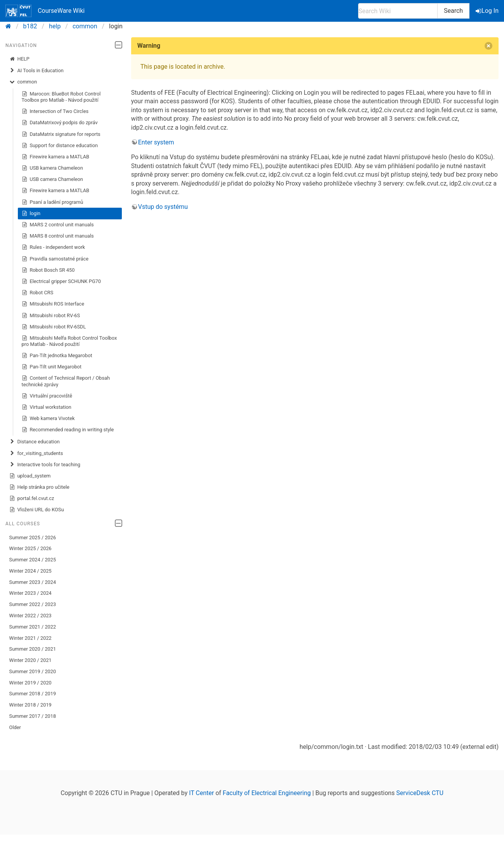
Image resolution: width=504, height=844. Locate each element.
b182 (30, 26)
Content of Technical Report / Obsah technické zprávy (66, 381)
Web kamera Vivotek (48, 419)
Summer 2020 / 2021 (33, 649)
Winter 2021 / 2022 (30, 638)
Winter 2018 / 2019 (30, 705)
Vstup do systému (163, 207)
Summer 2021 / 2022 (33, 627)
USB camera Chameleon (52, 179)
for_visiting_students (36, 453)
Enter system (156, 142)
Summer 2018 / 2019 (33, 694)
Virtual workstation (47, 407)
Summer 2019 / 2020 (33, 671)
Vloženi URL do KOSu (37, 510)
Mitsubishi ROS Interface (53, 304)
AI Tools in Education (36, 71)
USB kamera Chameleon (52, 168)
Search (453, 11)
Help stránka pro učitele (39, 487)
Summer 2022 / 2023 (33, 604)
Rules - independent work (54, 247)
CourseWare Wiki (45, 11)
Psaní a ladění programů (53, 202)
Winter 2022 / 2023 (30, 616)
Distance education (35, 442)
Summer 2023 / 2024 (33, 582)
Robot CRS (38, 293)
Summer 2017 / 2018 (33, 716)
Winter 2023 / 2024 (30, 593)
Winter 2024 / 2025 (30, 571)
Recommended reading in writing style (68, 430)
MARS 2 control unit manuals (58, 225)
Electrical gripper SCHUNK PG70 (61, 281)
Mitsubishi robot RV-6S (51, 316)
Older (15, 727)
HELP (19, 59)
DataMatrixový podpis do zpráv (60, 123)
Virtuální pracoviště (47, 396)
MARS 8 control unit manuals (58, 236)
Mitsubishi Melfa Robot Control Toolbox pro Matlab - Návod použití (69, 341)
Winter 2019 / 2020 (30, 683)
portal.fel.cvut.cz (32, 498)
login (31, 214)
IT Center (201, 793)
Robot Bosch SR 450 (48, 270)
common (85, 26)
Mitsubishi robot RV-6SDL (54, 327)
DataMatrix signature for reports (61, 134)
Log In (488, 11)
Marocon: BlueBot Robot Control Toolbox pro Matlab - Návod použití (61, 97)
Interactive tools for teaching (45, 465)
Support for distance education (60, 146)
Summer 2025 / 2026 (33, 537)
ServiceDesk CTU (420, 793)
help (55, 26)
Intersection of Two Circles (55, 111)
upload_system (30, 476)
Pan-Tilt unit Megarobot (52, 367)
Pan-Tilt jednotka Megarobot (57, 356)
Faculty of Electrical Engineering (267, 793)
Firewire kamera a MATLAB (56, 157)
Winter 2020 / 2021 (30, 660)
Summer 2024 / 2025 (33, 560)
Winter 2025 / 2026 (30, 548)
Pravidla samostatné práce (55, 259)
